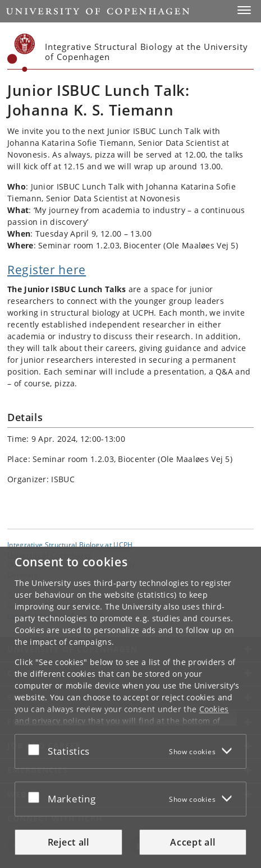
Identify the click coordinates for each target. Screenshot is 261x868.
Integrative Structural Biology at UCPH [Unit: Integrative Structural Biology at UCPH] (70, 544)
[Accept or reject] (36, 749)
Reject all (68, 842)
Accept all (193, 842)
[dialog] (130, 707)
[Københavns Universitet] (21, 53)
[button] (244, 10)
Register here (47, 270)
